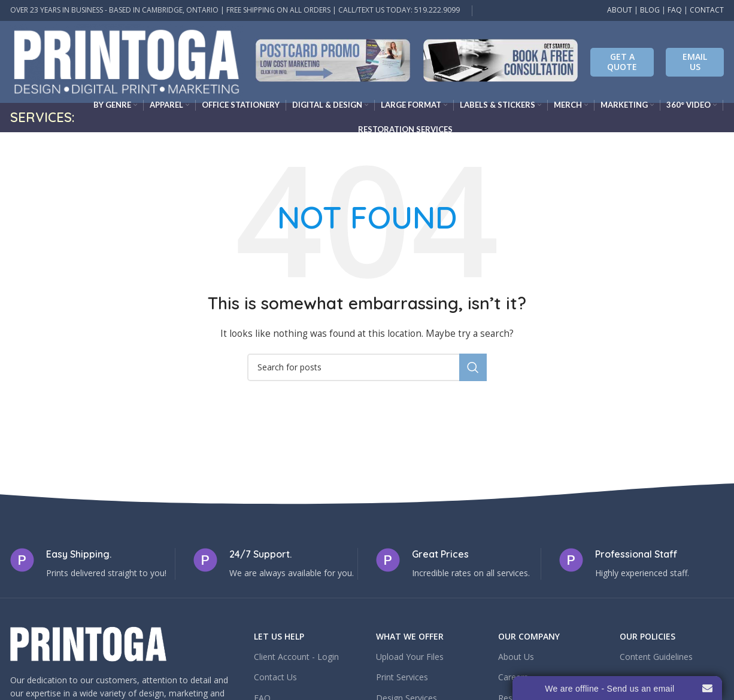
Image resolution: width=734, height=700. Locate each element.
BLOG (650, 10)
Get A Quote (622, 62)
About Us (516, 657)
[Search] (367, 367)
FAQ (675, 10)
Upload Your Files (410, 657)
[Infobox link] (333, 62)
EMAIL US (695, 62)
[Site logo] (127, 61)
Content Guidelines (656, 657)
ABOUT (620, 10)
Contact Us (275, 677)
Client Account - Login (296, 657)
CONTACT (707, 10)
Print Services (402, 677)
